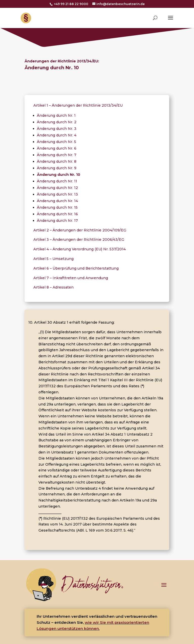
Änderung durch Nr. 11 (57, 181)
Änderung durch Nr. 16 (57, 214)
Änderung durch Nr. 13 (57, 194)
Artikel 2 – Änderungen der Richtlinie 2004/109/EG (80, 230)
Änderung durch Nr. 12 (57, 188)
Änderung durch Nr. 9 (57, 168)
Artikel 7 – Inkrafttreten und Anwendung (71, 278)
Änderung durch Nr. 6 (57, 148)
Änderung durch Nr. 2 (57, 122)
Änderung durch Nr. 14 (57, 201)
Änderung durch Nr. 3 (57, 129)
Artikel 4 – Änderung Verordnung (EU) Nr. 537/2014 (80, 249)
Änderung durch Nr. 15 (57, 207)
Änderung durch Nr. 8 (57, 161)
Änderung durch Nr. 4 (57, 135)
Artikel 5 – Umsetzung (53, 259)
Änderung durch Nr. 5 (57, 142)
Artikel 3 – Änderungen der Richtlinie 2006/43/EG (79, 240)
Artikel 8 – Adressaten (53, 287)
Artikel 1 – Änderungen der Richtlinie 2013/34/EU (78, 105)
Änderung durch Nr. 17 (57, 221)
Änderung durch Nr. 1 (56, 115)
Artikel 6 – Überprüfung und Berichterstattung (76, 268)
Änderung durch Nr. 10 (59, 175)
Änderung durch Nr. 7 (57, 155)
